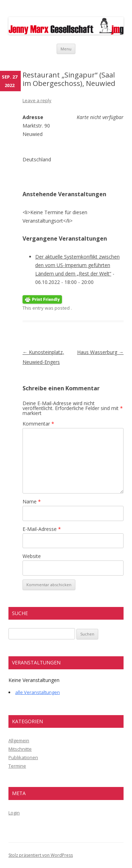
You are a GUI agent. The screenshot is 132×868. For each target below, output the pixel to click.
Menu (66, 49)
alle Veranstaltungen (37, 692)
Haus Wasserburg (100, 352)
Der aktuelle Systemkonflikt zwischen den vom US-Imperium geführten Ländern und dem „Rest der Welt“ (77, 265)
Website (32, 556)
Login (14, 813)
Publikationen (23, 757)
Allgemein (19, 740)
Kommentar (38, 424)
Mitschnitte (20, 749)
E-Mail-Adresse (42, 529)
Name (32, 501)
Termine (17, 766)
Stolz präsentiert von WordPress (41, 855)
